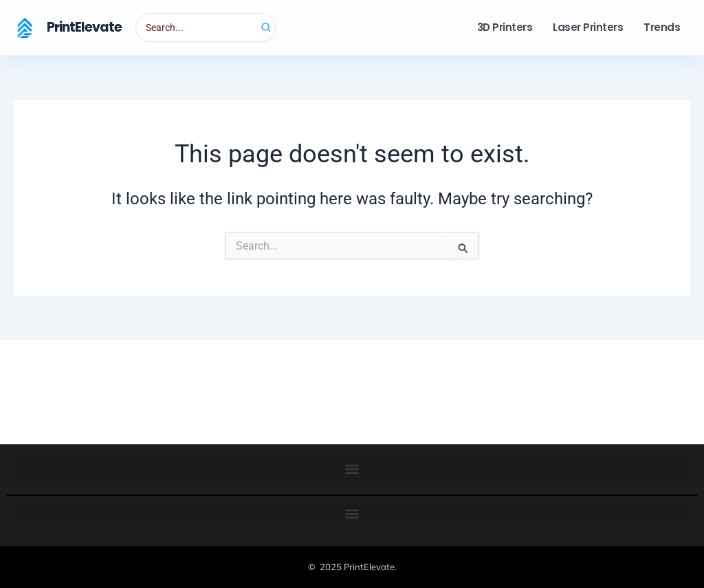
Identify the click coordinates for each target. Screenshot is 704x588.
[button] (352, 469)
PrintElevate (84, 27)
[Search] (266, 28)
